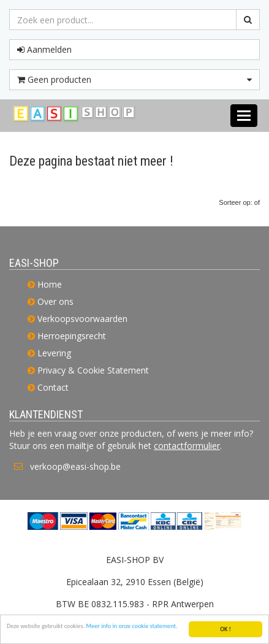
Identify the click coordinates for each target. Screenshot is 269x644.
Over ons (55, 301)
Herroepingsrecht (72, 336)
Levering (54, 353)
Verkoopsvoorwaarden (82, 319)
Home (50, 284)
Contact (53, 387)
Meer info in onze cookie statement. (132, 627)
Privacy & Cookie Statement (93, 370)
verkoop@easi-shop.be (75, 466)
